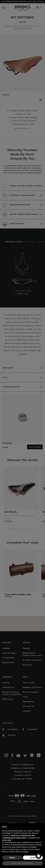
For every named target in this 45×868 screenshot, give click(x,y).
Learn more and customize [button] (22, 863)
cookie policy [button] (7, 840)
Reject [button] (12, 858)
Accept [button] (33, 858)
